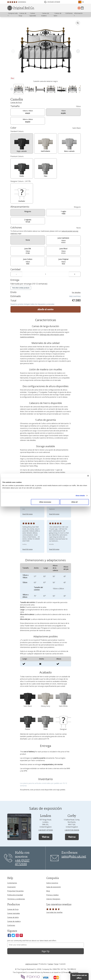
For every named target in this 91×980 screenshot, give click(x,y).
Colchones (11, 925)
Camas (50, 964)
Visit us (46, 837)
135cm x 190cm (28, 112)
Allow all (74, 502)
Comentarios (12, 883)
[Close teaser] (70, 972)
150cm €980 (28, 261)
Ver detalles (76, 292)
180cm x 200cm (28, 121)
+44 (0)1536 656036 (72, 830)
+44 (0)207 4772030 (45, 830)
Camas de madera (14, 921)
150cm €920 (63, 261)
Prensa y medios (52, 895)
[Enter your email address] (46, 945)
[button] (78, 51)
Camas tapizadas (14, 913)
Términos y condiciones (16, 899)
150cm (63, 112)
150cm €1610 (63, 240)
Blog (48, 891)
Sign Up (45, 951)
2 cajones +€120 (28, 221)
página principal (31, 964)
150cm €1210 (63, 251)
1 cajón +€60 (63, 213)
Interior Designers (53, 899)
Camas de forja (16, 102)
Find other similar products (21, 288)
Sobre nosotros (52, 883)
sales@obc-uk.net (74, 856)
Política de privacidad (15, 895)
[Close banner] (88, 476)
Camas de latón (13, 917)
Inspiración (11, 887)
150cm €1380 (28, 251)
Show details (80, 496)
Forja (56, 964)
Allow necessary (45, 502)
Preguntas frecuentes (15, 891)
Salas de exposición (54, 887)
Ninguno (28, 211)
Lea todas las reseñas (54, 911)
